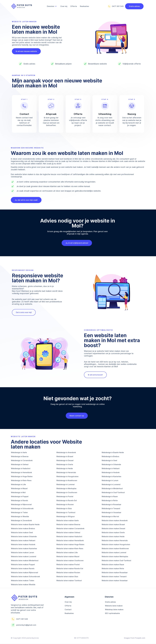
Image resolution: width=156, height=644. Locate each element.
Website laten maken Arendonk (115, 520)
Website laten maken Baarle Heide (25, 524)
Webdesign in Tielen (19, 512)
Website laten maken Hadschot (69, 536)
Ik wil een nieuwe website (26, 51)
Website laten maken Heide (113, 536)
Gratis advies (134, 6)
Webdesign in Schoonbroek (22, 508)
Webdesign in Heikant (111, 468)
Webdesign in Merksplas (66, 488)
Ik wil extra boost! (95, 375)
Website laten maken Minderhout (25, 560)
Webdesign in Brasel (65, 456)
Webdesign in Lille (18, 484)
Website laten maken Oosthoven (70, 560)
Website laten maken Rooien (68, 573)
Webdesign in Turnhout (66, 512)
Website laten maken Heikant (23, 540)
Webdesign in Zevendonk (21, 520)
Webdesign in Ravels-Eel (67, 500)
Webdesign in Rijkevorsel (21, 504)
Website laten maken (114, 606)
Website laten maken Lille (67, 552)
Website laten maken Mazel (68, 556)
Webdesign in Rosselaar (111, 504)
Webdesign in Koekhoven (67, 480)
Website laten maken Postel (68, 565)
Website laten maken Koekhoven (115, 548)
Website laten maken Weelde (23, 585)
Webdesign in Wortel (110, 516)
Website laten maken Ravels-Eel (70, 569)
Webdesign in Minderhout (112, 488)
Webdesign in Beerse (20, 456)
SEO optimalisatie (112, 613)
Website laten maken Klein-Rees (70, 548)
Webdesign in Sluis (64, 508)
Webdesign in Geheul (20, 464)
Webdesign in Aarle (19, 452)
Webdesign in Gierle (65, 464)
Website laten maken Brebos (23, 528)
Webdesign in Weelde (20, 516)
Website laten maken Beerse (68, 524)
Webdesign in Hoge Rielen (22, 476)
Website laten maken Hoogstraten (116, 544)
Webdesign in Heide (65, 468)
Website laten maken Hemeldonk (70, 540)
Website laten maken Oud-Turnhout (116, 560)
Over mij (68, 602)
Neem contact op (75, 416)
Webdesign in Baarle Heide (113, 452)
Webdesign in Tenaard (111, 508)
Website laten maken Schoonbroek (25, 577)
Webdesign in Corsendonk (22, 460)
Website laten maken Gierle (113, 532)
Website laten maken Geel (22, 532)
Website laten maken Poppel (23, 565)
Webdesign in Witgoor (66, 516)
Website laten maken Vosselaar (115, 581)
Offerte (68, 606)
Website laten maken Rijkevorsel (24, 573)
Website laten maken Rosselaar (115, 573)
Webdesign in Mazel (19, 488)
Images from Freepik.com (135, 638)
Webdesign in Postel (65, 496)
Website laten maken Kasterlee (24, 548)
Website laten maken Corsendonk (70, 528)
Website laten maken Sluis (67, 577)
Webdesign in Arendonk (66, 452)
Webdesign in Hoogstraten (67, 476)
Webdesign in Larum (110, 480)
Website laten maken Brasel (113, 524)
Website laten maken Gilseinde (24, 536)
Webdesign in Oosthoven (67, 492)
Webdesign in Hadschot (21, 468)
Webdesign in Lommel (65, 484)
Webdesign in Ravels (19, 500)
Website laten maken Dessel (113, 528)
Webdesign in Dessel (65, 460)
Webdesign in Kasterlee (111, 476)
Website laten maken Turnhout (69, 581)
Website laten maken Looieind (24, 556)
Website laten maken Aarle (67, 520)
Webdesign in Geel (109, 460)
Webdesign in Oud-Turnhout (113, 492)
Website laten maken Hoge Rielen (70, 544)
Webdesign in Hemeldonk (21, 472)
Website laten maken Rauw (113, 565)
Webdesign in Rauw (110, 496)
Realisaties (69, 613)
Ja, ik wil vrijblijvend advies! (75, 243)
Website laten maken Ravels (23, 569)
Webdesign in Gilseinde (111, 464)
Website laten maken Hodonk (23, 544)
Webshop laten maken (114, 609)
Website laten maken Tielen (23, 581)
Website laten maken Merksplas (115, 556)
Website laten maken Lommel (114, 552)
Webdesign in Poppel (20, 496)
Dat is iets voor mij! (24, 312)
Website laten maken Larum (22, 552)
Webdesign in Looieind (111, 484)
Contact (68, 609)
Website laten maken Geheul (68, 532)
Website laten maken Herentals (115, 540)
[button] (52, 6)
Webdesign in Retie (110, 500)
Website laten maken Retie (113, 569)
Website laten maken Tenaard (114, 577)
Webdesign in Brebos (110, 456)
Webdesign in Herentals (66, 472)
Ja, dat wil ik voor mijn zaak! (26, 200)
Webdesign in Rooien (65, 504)
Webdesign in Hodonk (111, 472)
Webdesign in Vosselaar (111, 512)
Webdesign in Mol (18, 492)
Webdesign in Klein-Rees (21, 480)
